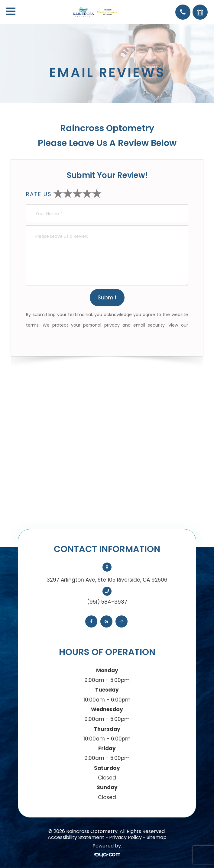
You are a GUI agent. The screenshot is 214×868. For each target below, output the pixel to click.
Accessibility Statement (76, 837)
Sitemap (157, 837)
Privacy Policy (40, 336)
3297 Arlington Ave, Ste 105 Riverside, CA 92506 (107, 580)
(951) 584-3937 (107, 602)
